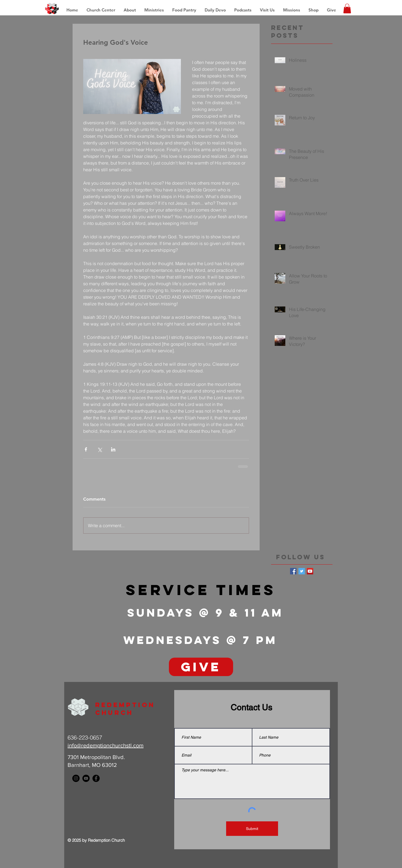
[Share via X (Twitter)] (100, 449)
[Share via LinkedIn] (113, 449)
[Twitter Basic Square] (302, 571)
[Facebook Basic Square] (293, 571)
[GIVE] (201, 667)
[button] (292, 10)
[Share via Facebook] (86, 449)
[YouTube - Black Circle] (86, 778)
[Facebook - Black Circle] (96, 778)
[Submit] (252, 829)
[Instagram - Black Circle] (76, 778)
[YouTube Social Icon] (310, 571)
